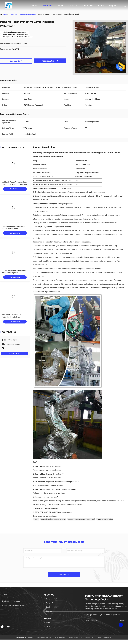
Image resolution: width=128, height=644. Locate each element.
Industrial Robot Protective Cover (53, 519)
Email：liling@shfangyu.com (13, 605)
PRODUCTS (13, 14)
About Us (73, 6)
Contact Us (87, 6)
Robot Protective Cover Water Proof (81, 519)
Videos (60, 6)
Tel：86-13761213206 (11, 601)
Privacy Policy (21, 637)
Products (48, 6)
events (101, 6)
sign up (121, 620)
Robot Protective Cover (28, 14)
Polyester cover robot (105, 519)
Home (35, 6)
